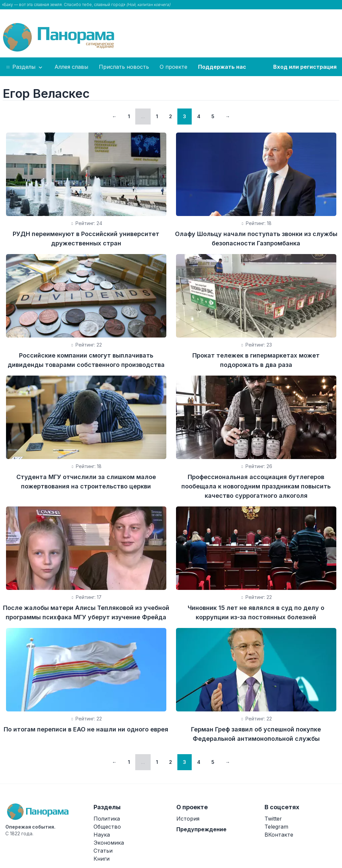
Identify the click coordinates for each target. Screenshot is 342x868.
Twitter (273, 819)
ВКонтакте (279, 835)
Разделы (25, 67)
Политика (107, 819)
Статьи (103, 851)
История (188, 819)
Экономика (109, 843)
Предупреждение (201, 829)
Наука (102, 835)
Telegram (276, 827)
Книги (102, 859)
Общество (107, 827)
